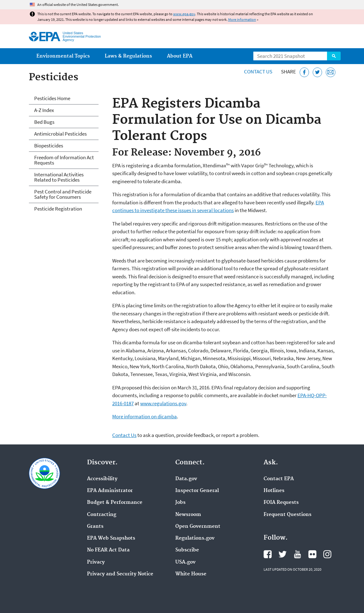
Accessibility (102, 479)
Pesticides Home (52, 98)
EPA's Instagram (327, 554)
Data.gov (186, 479)
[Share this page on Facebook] (304, 72)
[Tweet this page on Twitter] (318, 72)
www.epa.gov (184, 14)
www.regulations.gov (163, 403)
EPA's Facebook (268, 554)
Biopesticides (49, 146)
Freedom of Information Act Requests (64, 160)
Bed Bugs (44, 122)
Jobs (180, 503)
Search (334, 56)
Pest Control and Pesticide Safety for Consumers (63, 194)
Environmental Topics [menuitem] (63, 56)
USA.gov (185, 562)
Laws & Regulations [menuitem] (128, 56)
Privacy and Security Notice (120, 574)
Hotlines (274, 491)
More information (242, 19)
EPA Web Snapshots (111, 538)
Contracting (102, 515)
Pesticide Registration (58, 209)
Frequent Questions (288, 515)
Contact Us (258, 72)
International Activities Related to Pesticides (59, 177)
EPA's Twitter (283, 554)
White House (191, 574)
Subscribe (187, 550)
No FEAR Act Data (108, 550)
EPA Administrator (110, 491)
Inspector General (197, 491)
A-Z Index (44, 110)
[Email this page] (331, 72)
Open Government (198, 527)
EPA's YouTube (297, 554)
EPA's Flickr (312, 554)
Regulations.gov (195, 538)
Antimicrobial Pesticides (60, 134)
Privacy (96, 562)
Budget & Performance (115, 503)
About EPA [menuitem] (180, 56)
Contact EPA (279, 479)
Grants (95, 527)
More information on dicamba (145, 416)
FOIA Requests (281, 503)
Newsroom (188, 515)
